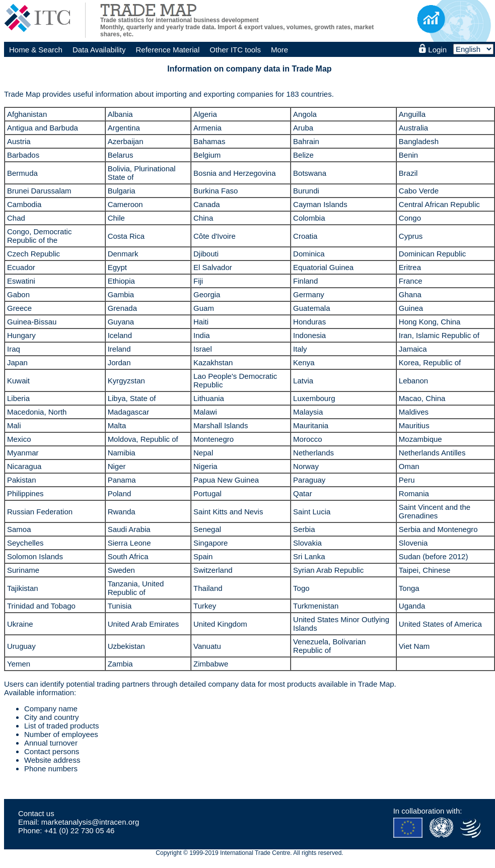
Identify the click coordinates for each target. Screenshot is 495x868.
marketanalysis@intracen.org (90, 822)
